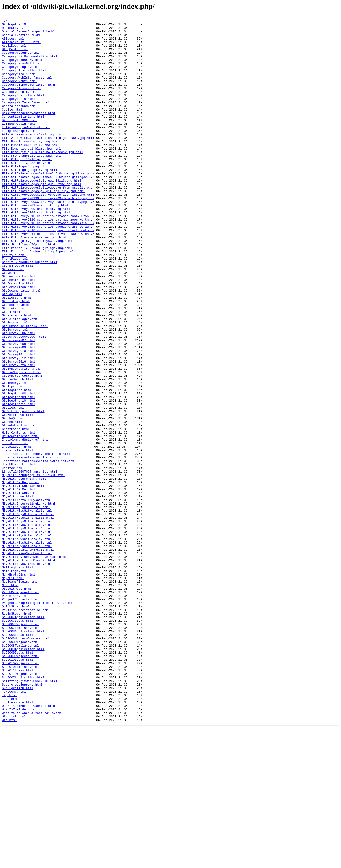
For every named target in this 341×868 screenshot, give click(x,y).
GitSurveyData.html (18, 434)
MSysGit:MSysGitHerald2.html (27, 622)
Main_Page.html (15, 682)
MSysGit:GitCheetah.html (23, 579)
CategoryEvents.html (19, 94)
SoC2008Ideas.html (18, 758)
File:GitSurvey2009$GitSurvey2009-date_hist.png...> (48, 234)
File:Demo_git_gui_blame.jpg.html (31, 175)
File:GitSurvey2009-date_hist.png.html (36, 247)
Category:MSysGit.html (21, 72)
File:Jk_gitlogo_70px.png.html (29, 290)
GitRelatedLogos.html (20, 379)
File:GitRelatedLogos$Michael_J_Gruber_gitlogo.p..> (48, 204)
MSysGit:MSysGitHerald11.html (28, 618)
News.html (10, 699)
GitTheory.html (15, 456)
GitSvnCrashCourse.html (22, 447)
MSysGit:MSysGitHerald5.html (27, 635)
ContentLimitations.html (23, 136)
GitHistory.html (16, 358)
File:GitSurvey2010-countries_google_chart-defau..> (48, 268)
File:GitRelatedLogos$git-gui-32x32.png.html (42, 217)
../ (5, 21)
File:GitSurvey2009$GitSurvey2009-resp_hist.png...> (48, 239)
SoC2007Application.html (23, 737)
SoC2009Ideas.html (18, 779)
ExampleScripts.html (19, 153)
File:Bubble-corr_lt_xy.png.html (31, 170)
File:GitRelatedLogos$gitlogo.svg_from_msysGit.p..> (48, 221)
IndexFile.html (15, 528)
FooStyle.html (14, 302)
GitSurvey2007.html (18, 405)
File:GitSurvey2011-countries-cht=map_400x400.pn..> (48, 277)
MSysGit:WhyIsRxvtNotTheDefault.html (34, 664)
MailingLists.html (18, 677)
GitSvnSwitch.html (18, 452)
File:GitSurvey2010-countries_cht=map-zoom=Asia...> (48, 264)
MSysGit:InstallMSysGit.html (27, 596)
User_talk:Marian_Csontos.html (29, 843)
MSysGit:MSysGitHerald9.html (27, 652)
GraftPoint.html (16, 511)
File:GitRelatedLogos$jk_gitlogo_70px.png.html (43, 226)
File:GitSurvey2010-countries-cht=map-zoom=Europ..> (48, 256)
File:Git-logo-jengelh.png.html (30, 200)
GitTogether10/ (15, 26)
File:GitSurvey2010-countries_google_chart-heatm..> (48, 273)
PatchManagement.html (20, 707)
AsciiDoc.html (14, 51)
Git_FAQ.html (13, 498)
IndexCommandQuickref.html (25, 524)
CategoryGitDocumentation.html (29, 98)
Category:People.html (20, 77)
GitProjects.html (17, 375)
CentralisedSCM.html (19, 124)
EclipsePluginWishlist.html (26, 149)
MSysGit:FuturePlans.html (24, 571)
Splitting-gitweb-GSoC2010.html (30, 814)
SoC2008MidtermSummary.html (26, 762)
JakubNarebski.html (18, 554)
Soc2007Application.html (23, 809)
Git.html (9, 324)
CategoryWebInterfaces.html (26, 119)
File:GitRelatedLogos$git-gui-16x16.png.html (42, 213)
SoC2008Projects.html (20, 767)
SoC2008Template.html (20, 771)
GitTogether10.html (18, 477)
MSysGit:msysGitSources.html (27, 673)
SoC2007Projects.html (20, 745)
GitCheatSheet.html (18, 332)
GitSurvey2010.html (18, 417)
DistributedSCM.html (19, 141)
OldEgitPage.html (17, 703)
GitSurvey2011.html (18, 422)
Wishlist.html (14, 856)
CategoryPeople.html (19, 106)
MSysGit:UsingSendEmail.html (27, 660)
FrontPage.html (15, 307)
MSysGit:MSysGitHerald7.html (27, 643)
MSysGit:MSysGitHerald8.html (27, 647)
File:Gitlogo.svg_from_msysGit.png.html (37, 285)
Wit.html (9, 860)
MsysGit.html (13, 690)
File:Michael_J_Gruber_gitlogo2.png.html (38, 298)
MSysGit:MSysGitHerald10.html (28, 613)
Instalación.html (17, 532)
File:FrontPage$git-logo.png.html (31, 183)
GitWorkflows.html (18, 494)
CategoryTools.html (18, 115)
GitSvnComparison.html (21, 439)
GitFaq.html (12, 349)
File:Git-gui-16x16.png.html (27, 187)
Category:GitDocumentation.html (30, 64)
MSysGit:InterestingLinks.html (29, 601)
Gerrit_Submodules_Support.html (30, 311)
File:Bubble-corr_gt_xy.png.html (31, 166)
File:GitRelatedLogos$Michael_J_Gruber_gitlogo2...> (48, 209)
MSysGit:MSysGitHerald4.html (27, 630)
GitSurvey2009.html (18, 413)
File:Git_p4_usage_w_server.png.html (34, 281)
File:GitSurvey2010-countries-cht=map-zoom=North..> (48, 260)
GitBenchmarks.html (18, 328)
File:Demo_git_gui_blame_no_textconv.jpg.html (43, 179)
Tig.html (9, 831)
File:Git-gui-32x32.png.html (27, 192)
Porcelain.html (15, 711)
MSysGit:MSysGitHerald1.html (27, 609)
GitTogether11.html (18, 481)
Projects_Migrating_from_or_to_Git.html (37, 720)
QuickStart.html (16, 724)
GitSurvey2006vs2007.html (24, 400)
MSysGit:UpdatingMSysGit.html (28, 656)
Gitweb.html (12, 503)
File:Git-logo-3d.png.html (25, 196)
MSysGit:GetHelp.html (20, 575)
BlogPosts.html (15, 55)
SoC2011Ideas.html (18, 801)
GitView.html (13, 486)
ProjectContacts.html (20, 716)
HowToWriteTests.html (20, 520)
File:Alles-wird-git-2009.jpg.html (32, 158)
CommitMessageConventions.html (29, 132)
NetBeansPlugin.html (19, 694)
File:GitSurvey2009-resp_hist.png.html (36, 251)
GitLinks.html (14, 366)
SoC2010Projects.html (20, 792)
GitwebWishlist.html (19, 507)
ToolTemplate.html (18, 839)
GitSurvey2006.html (18, 396)
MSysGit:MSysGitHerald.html (26, 605)
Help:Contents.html (18, 515)
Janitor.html (13, 558)
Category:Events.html (20, 60)
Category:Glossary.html (22, 68)
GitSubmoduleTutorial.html (25, 388)
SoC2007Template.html (20, 750)
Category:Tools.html (19, 85)
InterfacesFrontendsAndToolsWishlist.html (39, 549)
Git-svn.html (13, 319)
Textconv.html (14, 826)
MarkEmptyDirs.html (18, 686)
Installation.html (18, 537)
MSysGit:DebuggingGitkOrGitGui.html (33, 567)
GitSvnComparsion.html (21, 443)
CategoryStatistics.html (23, 111)
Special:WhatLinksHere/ (22, 38)
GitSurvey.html (15, 392)
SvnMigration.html (18, 822)
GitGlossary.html (17, 354)
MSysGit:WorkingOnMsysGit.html (29, 669)
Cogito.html (12, 128)
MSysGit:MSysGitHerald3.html (27, 626)
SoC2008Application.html (23, 754)
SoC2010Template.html (20, 797)
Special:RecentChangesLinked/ (28, 34)
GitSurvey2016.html (18, 430)
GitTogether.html (17, 464)
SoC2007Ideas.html (18, 741)
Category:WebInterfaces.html (27, 89)
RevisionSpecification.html (26, 728)
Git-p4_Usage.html (18, 315)
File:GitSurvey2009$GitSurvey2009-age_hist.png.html (48, 230)
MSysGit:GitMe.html (18, 584)
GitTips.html (13, 460)
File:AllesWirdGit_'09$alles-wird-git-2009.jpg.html (48, 162)
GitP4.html (11, 371)
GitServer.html (15, 383)
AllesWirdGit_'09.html (21, 47)
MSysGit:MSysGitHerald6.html (27, 639)
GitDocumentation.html (21, 345)
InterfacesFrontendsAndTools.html (31, 545)
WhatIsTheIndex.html (19, 848)
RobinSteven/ (13, 30)
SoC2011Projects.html (20, 805)
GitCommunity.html (18, 337)
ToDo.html (10, 835)
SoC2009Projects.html (20, 784)
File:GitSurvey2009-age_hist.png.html (35, 243)
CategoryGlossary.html (21, 102)
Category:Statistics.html (24, 81)
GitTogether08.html (18, 469)
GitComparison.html (18, 341)
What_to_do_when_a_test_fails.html (32, 852)
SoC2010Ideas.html (18, 788)
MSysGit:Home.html (18, 592)
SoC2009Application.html (23, 775)
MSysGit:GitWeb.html (19, 588)
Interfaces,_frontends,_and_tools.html (36, 541)
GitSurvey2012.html (18, 426)
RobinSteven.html (17, 733)
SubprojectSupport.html (22, 818)
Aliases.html (13, 43)
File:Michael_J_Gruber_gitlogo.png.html (37, 294)
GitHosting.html (16, 362)
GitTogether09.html (18, 473)
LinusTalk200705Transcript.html (30, 562)
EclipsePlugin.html (18, 145)
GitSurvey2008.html (18, 409)
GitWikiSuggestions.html (23, 490)
